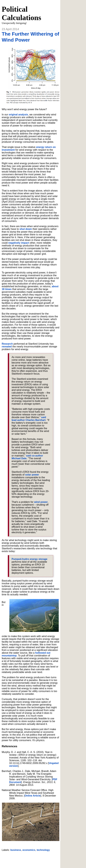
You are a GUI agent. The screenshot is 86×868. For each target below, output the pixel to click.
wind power (41, 502)
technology (43, 850)
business (16, 850)
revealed (7, 347)
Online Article (33, 796)
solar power (32, 475)
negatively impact (19, 243)
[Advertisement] (38, 858)
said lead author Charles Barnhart (29, 419)
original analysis (18, 115)
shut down (26, 229)
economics (29, 850)
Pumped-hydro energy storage (29, 559)
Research (7, 344)
